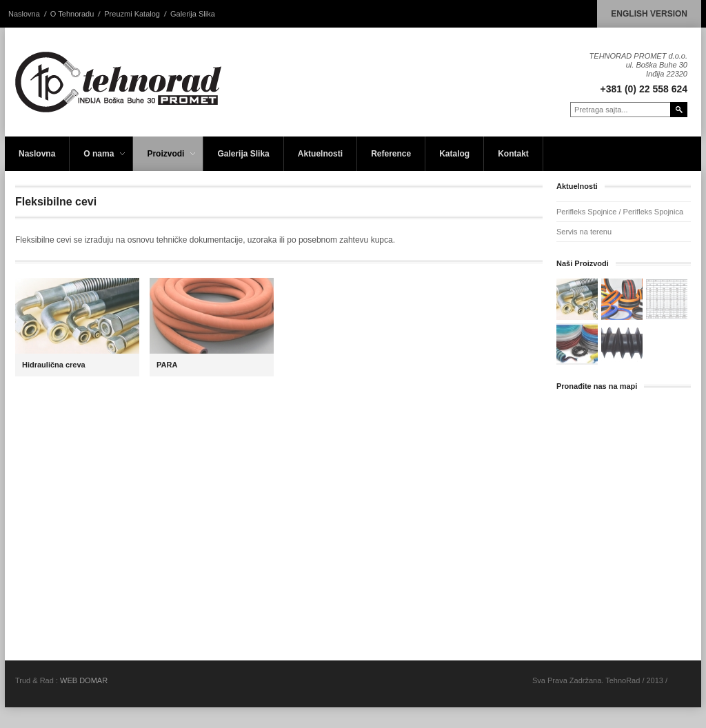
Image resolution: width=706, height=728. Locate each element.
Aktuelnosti (320, 154)
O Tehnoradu (72, 14)
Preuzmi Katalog (132, 14)
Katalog (454, 154)
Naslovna (24, 14)
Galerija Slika (193, 14)
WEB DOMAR (84, 680)
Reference (391, 154)
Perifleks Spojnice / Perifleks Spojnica (620, 212)
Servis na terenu (584, 232)
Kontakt (513, 154)
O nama (99, 160)
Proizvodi (166, 160)
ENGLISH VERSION (649, 14)
